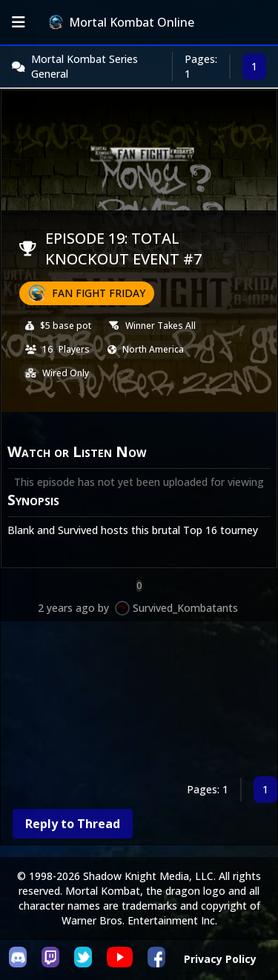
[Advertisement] (139, 702)
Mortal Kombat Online (122, 22)
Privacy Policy (220, 959)
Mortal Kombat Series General (85, 66)
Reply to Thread (73, 824)
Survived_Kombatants (185, 608)
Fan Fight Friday (99, 293)
